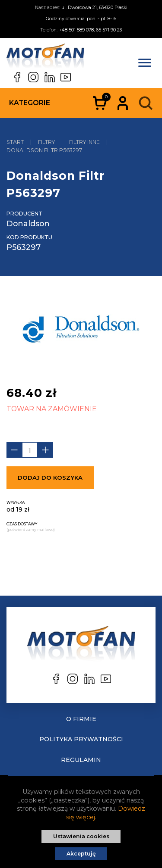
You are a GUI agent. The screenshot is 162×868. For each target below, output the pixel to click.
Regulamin (81, 760)
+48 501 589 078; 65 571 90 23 (90, 30)
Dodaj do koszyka (50, 478)
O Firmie (81, 719)
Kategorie (30, 103)
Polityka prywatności (81, 739)
